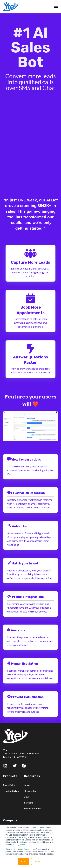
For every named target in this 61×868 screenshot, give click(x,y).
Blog (26, 797)
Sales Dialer (9, 785)
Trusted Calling (11, 791)
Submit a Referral (33, 808)
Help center (30, 791)
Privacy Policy (19, 845)
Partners (29, 803)
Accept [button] (24, 861)
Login (27, 785)
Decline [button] (37, 861)
